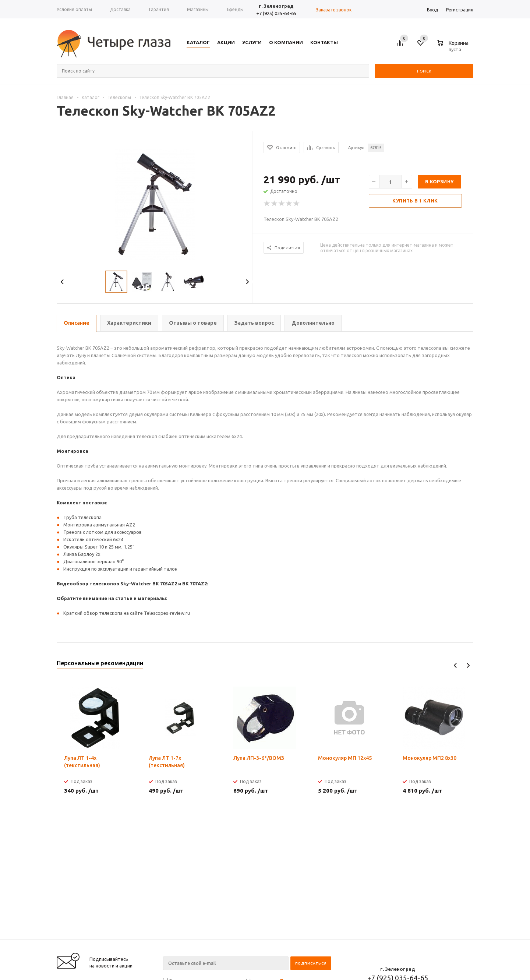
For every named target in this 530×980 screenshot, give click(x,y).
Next (247, 282)
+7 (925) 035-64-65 (276, 13)
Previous (62, 282)
